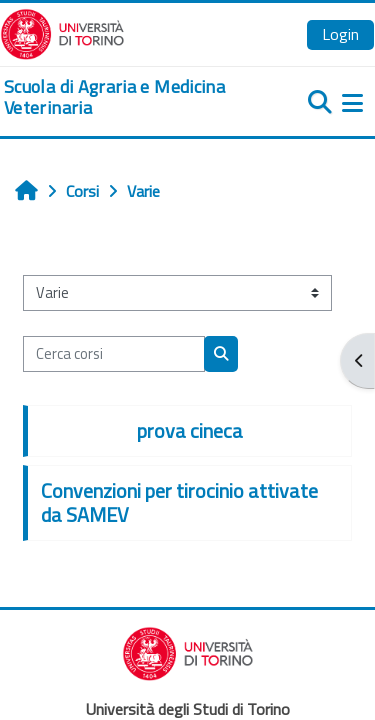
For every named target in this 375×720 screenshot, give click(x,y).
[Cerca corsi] (114, 354)
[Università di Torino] (62, 32)
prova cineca (190, 430)
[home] (125, 97)
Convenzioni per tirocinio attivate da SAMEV (179, 502)
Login (340, 34)
